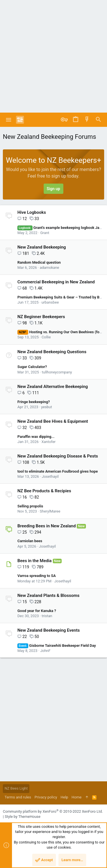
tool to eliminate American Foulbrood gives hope (58, 471)
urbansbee (50, 302)
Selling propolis (30, 506)
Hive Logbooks (32, 212)
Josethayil (50, 476)
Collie (46, 337)
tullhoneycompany (57, 372)
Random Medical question (39, 262)
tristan (47, 616)
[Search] (98, 120)
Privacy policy (46, 797)
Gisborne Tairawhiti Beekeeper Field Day (57, 646)
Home (77, 797)
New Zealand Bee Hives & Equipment (53, 421)
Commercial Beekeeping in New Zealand (56, 282)
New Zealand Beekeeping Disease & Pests (58, 456)
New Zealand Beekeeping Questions (52, 352)
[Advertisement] (53, 56)
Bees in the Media (35, 561)
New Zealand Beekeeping (42, 247)
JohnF (45, 651)
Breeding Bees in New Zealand (47, 526)
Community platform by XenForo (53, 811)
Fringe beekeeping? (34, 402)
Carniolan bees (30, 541)
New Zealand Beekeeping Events (49, 630)
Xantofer (49, 442)
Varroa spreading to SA (37, 576)
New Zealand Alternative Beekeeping (53, 387)
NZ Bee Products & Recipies (44, 491)
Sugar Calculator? (32, 367)
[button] (9, 120)
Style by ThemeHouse (22, 817)
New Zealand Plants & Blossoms (49, 595)
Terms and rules (18, 797)
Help (64, 797)
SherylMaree (50, 511)
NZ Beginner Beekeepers (41, 317)
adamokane (49, 268)
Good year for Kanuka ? (37, 611)
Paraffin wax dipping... (36, 437)
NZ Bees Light (16, 788)
